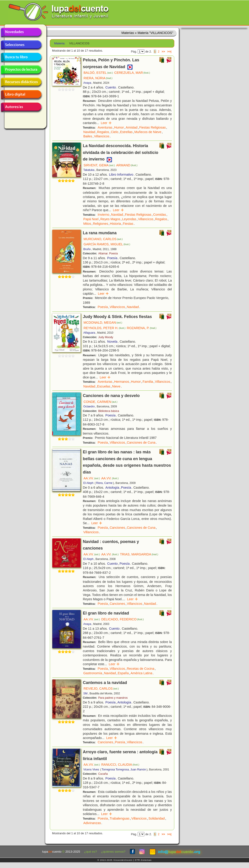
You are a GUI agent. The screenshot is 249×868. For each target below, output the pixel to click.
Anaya (87, 83)
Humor (119, 127)
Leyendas (129, 219)
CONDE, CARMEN (101, 402)
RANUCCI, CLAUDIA (120, 765)
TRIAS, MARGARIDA (139, 554)
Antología (112, 488)
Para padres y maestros (113, 698)
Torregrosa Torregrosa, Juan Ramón (124, 770)
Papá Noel (91, 219)
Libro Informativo (121, 175)
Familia (148, 382)
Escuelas (104, 386)
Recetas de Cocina (141, 669)
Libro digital (21, 95)
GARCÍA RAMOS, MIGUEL (107, 244)
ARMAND (127, 165)
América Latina (141, 673)
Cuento (111, 87)
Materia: (60, 43)
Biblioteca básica (109, 411)
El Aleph (88, 483)
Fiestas (128, 224)
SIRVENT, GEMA (99, 165)
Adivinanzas (92, 823)
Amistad (132, 127)
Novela (112, 342)
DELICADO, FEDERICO (122, 619)
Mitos (87, 224)
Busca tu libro (21, 57)
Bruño (87, 249)
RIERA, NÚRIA (98, 78)
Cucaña (103, 774)
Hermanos (122, 382)
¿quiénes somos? (113, 852)
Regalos (103, 132)
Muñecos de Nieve (148, 132)
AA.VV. (92, 478)
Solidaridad (157, 818)
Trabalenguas (119, 818)
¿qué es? (91, 852)
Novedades (21, 32)
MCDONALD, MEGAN (103, 323)
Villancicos (102, 136)
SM (85, 693)
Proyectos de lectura (21, 70)
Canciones (117, 528)
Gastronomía (93, 673)
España (123, 673)
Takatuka (89, 170)
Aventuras (105, 127)
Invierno (104, 215)
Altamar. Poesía (108, 253)
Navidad (89, 132)
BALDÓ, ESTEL (98, 73)
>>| (169, 51)
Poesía (112, 258)
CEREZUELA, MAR (132, 73)
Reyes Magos (110, 219)
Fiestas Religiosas (152, 127)
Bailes (88, 136)
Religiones (100, 224)
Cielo (115, 132)
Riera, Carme (104, 483)
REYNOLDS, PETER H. (104, 328)
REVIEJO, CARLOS (101, 689)
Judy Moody (106, 337)
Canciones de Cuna (141, 442)
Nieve (116, 386)
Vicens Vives (91, 770)
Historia (116, 224)
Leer (106, 123)
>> (163, 51)
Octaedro (89, 407)
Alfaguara (89, 333)
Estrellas (126, 132)
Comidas (159, 215)
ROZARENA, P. (142, 328)
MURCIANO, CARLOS (103, 239)
